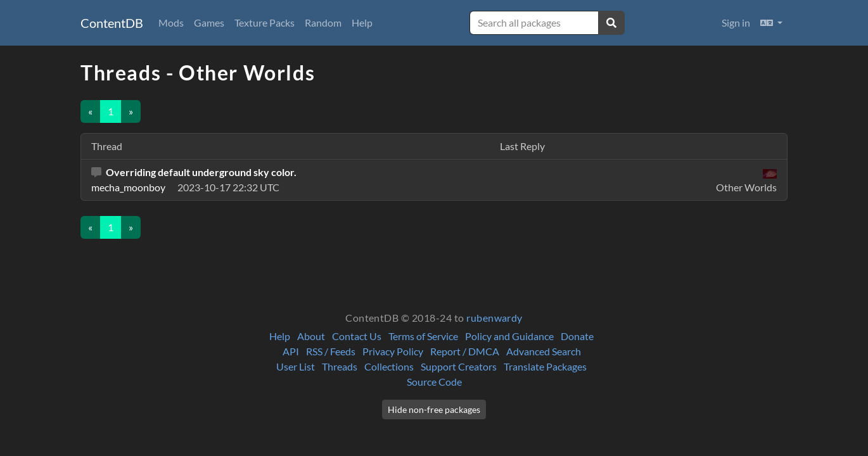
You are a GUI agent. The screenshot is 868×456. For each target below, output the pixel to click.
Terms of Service (423, 336)
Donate (577, 336)
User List (296, 366)
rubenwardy (495, 318)
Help (362, 22)
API (291, 351)
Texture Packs (265, 22)
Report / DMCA (465, 351)
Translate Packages (545, 366)
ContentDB (112, 23)
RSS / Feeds (331, 351)
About (311, 336)
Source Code (434, 382)
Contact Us (357, 336)
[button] (771, 23)
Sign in (736, 22)
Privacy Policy (393, 351)
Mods (171, 22)
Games (209, 22)
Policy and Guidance (509, 336)
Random (323, 22)
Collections (389, 366)
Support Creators (459, 366)
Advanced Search (544, 351)
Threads (340, 366)
